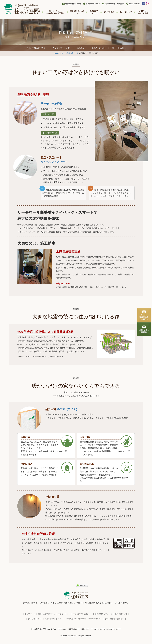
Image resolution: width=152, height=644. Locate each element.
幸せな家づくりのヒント (83, 614)
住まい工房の (35, 12)
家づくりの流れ (119, 48)
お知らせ (143, 12)
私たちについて (126, 12)
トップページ (30, 614)
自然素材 (81, 48)
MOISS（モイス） (68, 409)
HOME (57, 53)
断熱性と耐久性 (98, 48)
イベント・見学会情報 (46, 619)
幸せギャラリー (55, 12)
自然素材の (94, 12)
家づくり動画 (109, 12)
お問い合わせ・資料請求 (114, 4)
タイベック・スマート (54, 162)
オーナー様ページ (93, 4)
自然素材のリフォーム (104, 614)
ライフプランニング (61, 48)
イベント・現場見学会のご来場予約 (72, 619)
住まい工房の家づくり (36, 48)
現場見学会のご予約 (73, 4)
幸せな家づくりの (77, 12)
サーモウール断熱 (51, 104)
